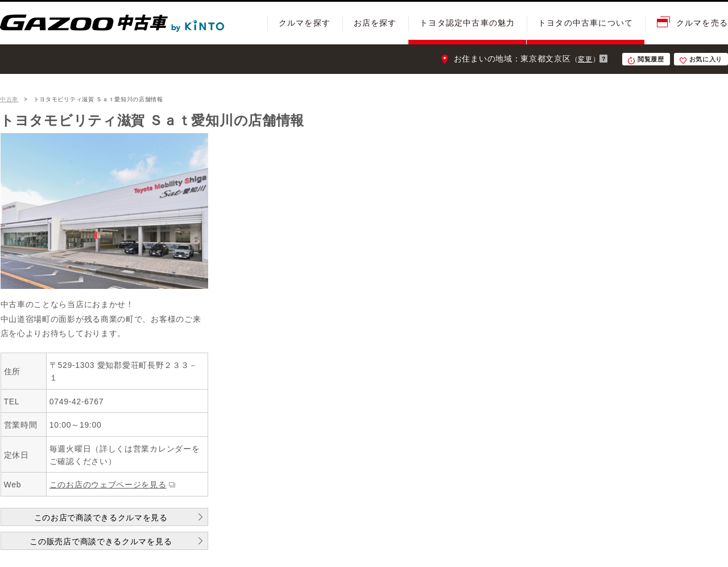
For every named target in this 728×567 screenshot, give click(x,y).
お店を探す (375, 23)
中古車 (9, 99)
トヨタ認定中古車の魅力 (467, 23)
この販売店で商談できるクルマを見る (101, 541)
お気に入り (706, 59)
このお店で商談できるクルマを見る (101, 518)
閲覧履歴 (651, 59)
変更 (585, 59)
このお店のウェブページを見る (108, 485)
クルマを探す (305, 23)
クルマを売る (702, 23)
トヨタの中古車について (586, 23)
